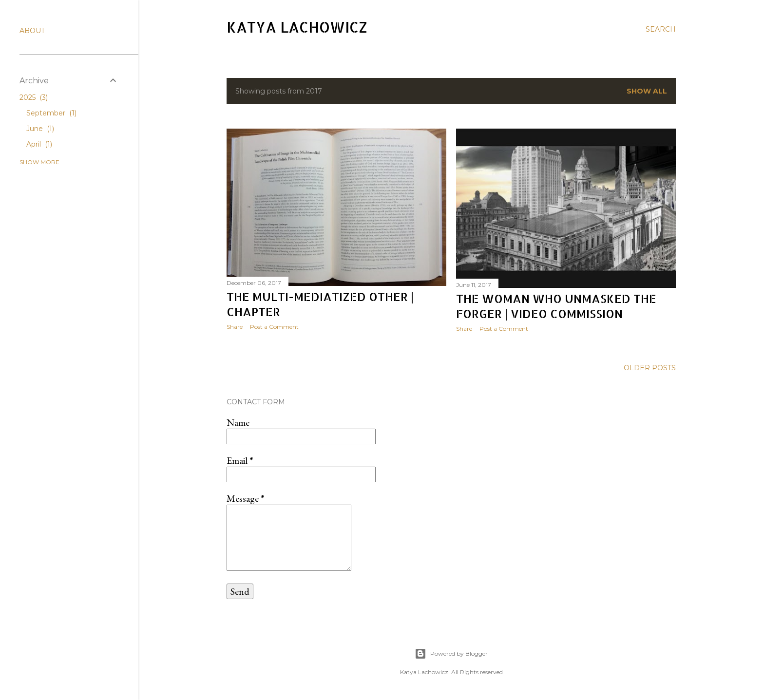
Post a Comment (274, 327)
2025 (34, 97)
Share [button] (235, 327)
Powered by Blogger (451, 654)
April (39, 144)
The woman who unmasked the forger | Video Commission (556, 306)
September (51, 113)
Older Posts (650, 368)
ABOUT (32, 31)
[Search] (661, 29)
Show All (647, 91)
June (40, 129)
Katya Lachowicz (297, 27)
